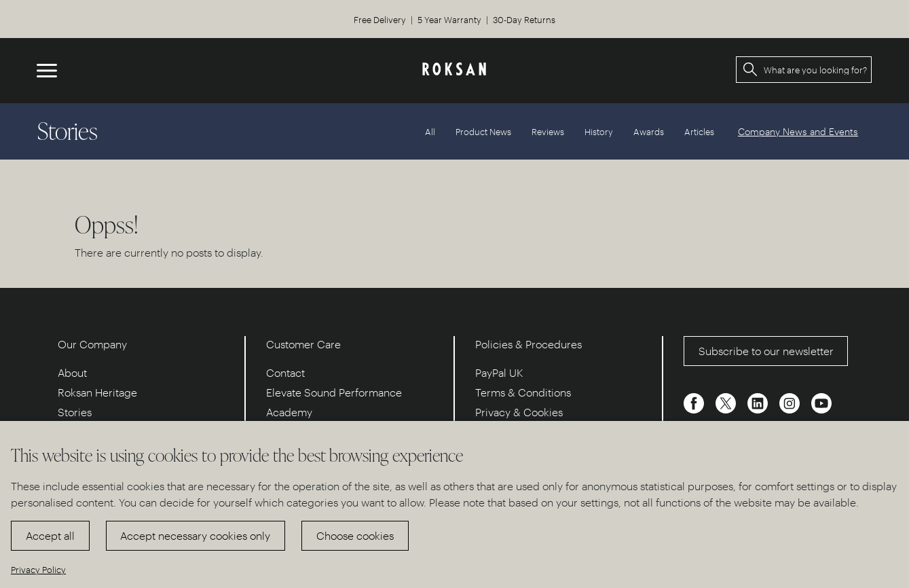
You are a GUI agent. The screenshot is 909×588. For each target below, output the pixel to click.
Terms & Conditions (523, 392)
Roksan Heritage (97, 392)
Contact (285, 372)
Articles (699, 131)
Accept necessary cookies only (195, 535)
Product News (483, 131)
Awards (649, 131)
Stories (75, 412)
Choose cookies (355, 535)
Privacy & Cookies (519, 412)
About (72, 372)
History (599, 131)
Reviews (548, 131)
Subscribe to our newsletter (766, 351)
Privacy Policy (38, 569)
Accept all (50, 535)
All (430, 131)
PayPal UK (499, 372)
